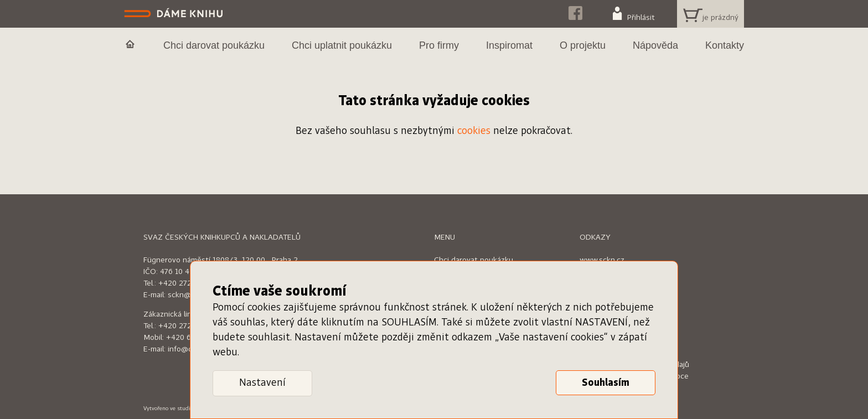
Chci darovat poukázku (474, 260)
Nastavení (262, 383)
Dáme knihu (175, 14)
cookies (474, 131)
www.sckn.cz (602, 260)
